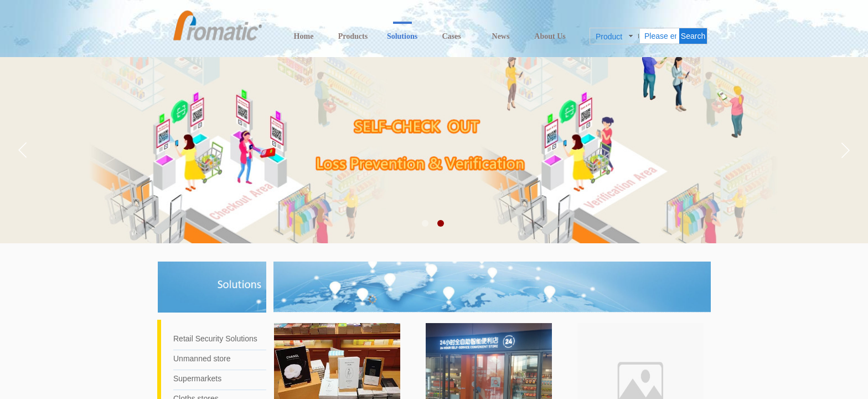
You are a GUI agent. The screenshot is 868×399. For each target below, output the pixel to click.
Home (304, 36)
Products (353, 36)
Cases (451, 36)
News (501, 36)
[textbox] (660, 36)
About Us (550, 36)
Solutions (402, 36)
